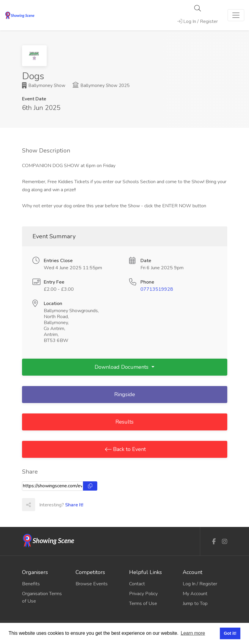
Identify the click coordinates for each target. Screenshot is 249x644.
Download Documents (122, 367)
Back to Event (129, 449)
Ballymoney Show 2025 (101, 85)
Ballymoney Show (44, 85)
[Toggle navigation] (236, 15)
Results (124, 422)
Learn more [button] (193, 633)
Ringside (125, 394)
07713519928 (157, 289)
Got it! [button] (230, 633)
